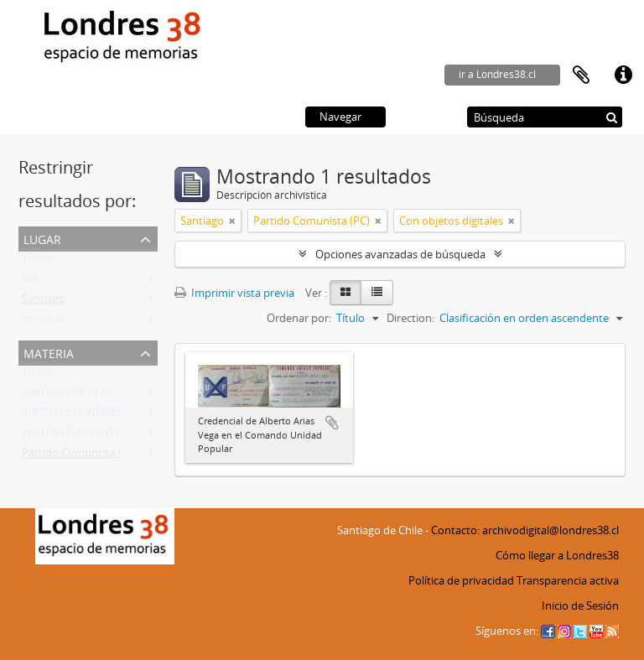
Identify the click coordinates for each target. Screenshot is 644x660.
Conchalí (43, 322)
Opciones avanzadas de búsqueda (400, 254)
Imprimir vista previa (234, 293)
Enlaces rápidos (623, 75)
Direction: (410, 318)
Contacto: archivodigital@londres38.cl (525, 530)
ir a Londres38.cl (497, 74)
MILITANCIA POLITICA (77, 436)
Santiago (44, 302)
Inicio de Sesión (580, 605)
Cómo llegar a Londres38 (557, 555)
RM (30, 282)
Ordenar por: (299, 318)
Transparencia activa (568, 580)
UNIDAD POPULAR (68, 396)
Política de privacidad (461, 580)
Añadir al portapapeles (332, 423)
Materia (49, 352)
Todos (37, 262)
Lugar (42, 238)
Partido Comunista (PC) (80, 456)
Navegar (340, 117)
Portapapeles (581, 75)
